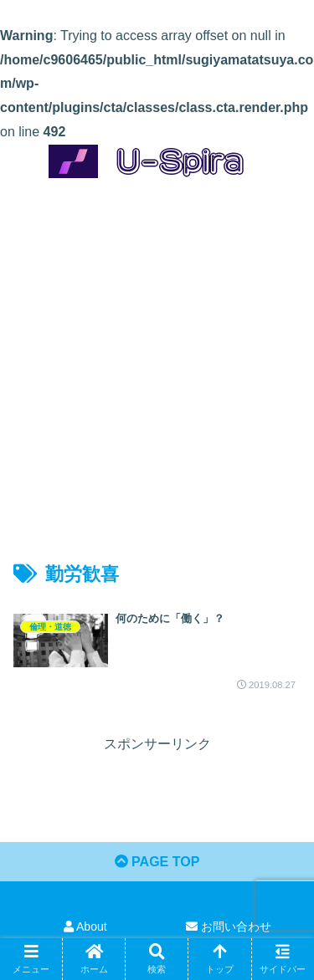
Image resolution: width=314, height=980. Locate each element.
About (85, 926)
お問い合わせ (229, 926)
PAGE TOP (157, 862)
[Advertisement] (157, 355)
